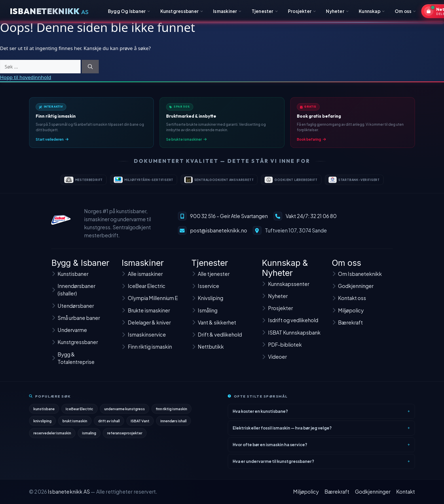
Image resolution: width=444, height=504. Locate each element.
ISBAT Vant (141, 423)
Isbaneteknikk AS (69, 492)
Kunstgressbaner (182, 11)
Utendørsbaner (73, 310)
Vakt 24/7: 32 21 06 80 (311, 219)
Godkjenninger (373, 492)
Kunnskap (372, 11)
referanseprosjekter (125, 436)
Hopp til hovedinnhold (26, 77)
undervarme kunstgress (125, 411)
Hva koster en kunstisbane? (260, 413)
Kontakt (406, 492)
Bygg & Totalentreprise (73, 363)
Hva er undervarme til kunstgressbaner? (273, 463)
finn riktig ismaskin (172, 411)
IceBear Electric (80, 411)
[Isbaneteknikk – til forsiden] (61, 223)
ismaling (89, 436)
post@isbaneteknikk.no (219, 234)
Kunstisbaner (70, 278)
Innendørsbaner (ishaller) (73, 294)
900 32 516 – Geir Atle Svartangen (229, 219)
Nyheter (337, 11)
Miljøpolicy (306, 492)
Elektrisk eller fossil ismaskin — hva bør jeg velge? (282, 430)
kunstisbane (44, 411)
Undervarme (69, 335)
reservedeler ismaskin (52, 436)
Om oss (405, 11)
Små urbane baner (76, 322)
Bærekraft (337, 492)
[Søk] (90, 67)
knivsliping (43, 423)
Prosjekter (302, 11)
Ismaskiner (227, 11)
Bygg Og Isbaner (129, 11)
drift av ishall (110, 423)
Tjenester (265, 11)
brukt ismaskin (75, 423)
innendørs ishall (175, 423)
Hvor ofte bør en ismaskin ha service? (270, 447)
